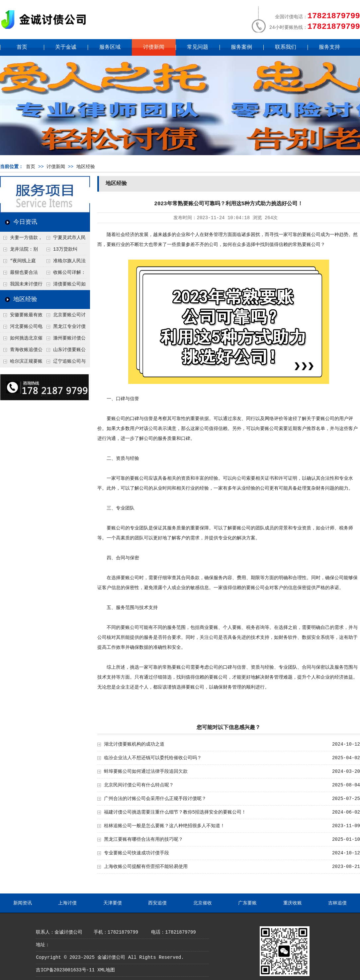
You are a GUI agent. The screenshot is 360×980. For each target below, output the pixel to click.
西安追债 (157, 903)
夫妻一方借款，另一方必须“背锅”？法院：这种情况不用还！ (21, 239)
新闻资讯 (23, 903)
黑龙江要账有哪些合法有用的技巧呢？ (143, 839)
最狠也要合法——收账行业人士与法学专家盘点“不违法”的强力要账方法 (21, 274)
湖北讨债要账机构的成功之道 (134, 744)
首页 (22, 47)
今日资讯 (25, 222)
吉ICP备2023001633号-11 (65, 970)
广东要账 (247, 903)
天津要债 (113, 903)
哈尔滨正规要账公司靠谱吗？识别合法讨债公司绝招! (21, 363)
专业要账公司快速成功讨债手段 (136, 853)
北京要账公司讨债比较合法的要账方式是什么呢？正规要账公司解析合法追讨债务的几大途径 (64, 317)
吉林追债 (337, 903)
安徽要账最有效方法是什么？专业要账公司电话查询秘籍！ (21, 317)
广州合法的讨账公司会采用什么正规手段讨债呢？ (155, 799)
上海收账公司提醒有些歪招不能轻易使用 (146, 867)
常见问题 (198, 47)
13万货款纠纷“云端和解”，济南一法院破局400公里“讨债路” (65, 251)
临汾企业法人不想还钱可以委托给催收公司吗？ (153, 758)
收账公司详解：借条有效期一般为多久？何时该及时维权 (64, 274)
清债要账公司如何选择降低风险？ (64, 286)
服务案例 (241, 47)
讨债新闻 (154, 47)
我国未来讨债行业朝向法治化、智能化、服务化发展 (21, 286)
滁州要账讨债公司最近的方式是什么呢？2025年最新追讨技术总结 (64, 340)
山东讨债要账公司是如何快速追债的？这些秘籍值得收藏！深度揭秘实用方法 (64, 351)
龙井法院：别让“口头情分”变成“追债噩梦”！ (19, 251)
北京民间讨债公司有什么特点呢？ (139, 785)
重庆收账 (293, 903)
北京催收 (203, 903)
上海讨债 (67, 903)
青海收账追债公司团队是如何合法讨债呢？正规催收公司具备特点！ (21, 351)
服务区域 (110, 47)
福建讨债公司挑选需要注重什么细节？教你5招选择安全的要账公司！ (175, 812)
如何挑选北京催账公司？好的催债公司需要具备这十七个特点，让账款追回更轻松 (21, 340)
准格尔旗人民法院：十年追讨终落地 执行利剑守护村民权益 (64, 263)
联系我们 (286, 47)
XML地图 (106, 970)
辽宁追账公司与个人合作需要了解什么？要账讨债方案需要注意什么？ (64, 363)
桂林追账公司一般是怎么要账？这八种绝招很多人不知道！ (164, 826)
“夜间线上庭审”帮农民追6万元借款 (21, 263)
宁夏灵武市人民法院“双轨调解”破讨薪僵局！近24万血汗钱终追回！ (65, 239)
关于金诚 (66, 47)
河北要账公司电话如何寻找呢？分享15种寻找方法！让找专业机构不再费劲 (21, 328)
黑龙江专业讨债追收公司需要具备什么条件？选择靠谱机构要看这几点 (64, 328)
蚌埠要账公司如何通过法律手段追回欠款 (146, 771)
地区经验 (86, 167)
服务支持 (329, 47)
